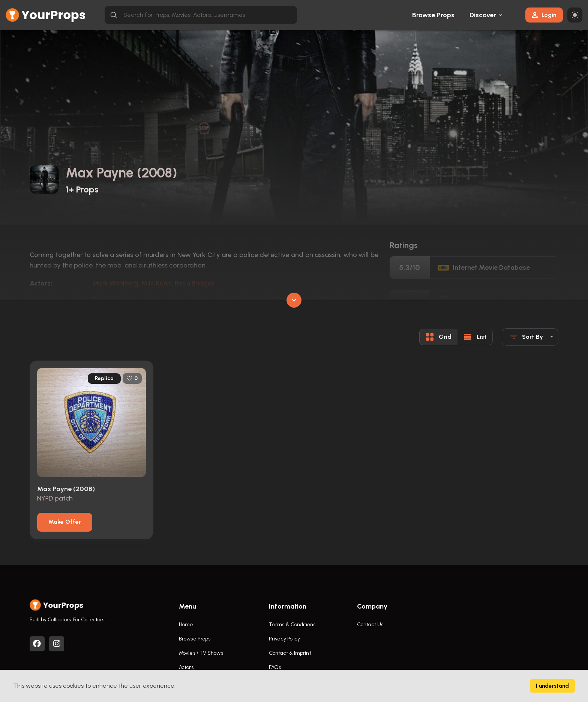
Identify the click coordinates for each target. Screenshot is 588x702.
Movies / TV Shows (201, 653)
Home (186, 625)
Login (544, 15)
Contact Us (370, 625)
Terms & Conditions (292, 625)
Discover (483, 15)
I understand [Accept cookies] (552, 686)
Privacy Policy (284, 639)
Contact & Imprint (290, 653)
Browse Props (433, 15)
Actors (186, 667)
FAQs (275, 667)
